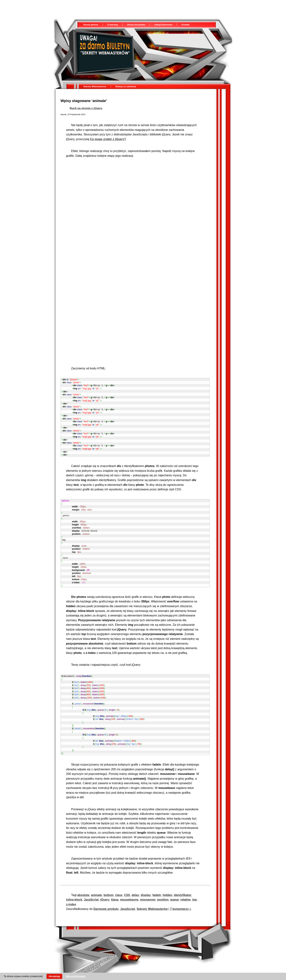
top (195, 890)
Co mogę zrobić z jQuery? (108, 139)
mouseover (148, 890)
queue (174, 890)
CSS (127, 886)
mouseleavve (129, 890)
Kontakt (185, 25)
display (146, 886)
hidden (167, 886)
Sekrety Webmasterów (95, 86)
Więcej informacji (76, 976)
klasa (115, 890)
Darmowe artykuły (106, 899)
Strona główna (91, 25)
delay (135, 886)
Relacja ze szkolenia (126, 86)
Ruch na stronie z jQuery (86, 108)
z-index (71, 895)
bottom (109, 886)
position (163, 890)
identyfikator (183, 886)
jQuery (105, 890)
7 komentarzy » (181, 899)
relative (185, 890)
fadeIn (157, 886)
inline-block (74, 890)
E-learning (113, 25)
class (119, 886)
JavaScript (91, 890)
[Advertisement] (120, 8)
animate (96, 886)
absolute (83, 886)
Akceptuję (54, 976)
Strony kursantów (136, 25)
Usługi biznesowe (163, 25)
